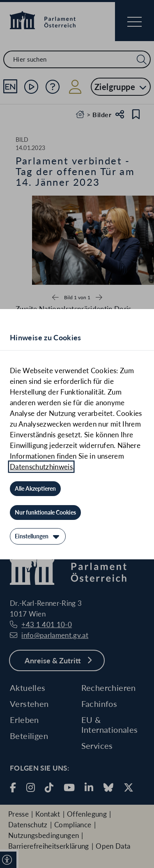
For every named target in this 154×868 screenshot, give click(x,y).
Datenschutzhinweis (41, 467)
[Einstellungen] (38, 536)
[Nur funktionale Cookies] (45, 512)
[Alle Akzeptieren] (35, 489)
